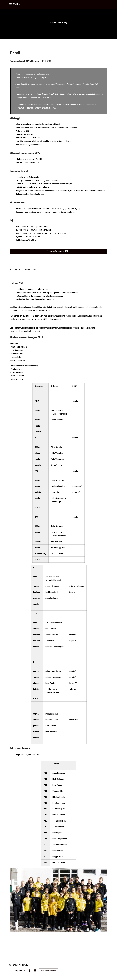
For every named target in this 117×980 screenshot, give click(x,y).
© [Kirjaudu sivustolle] (10, 965)
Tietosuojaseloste (18, 971)
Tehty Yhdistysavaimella (48, 971)
